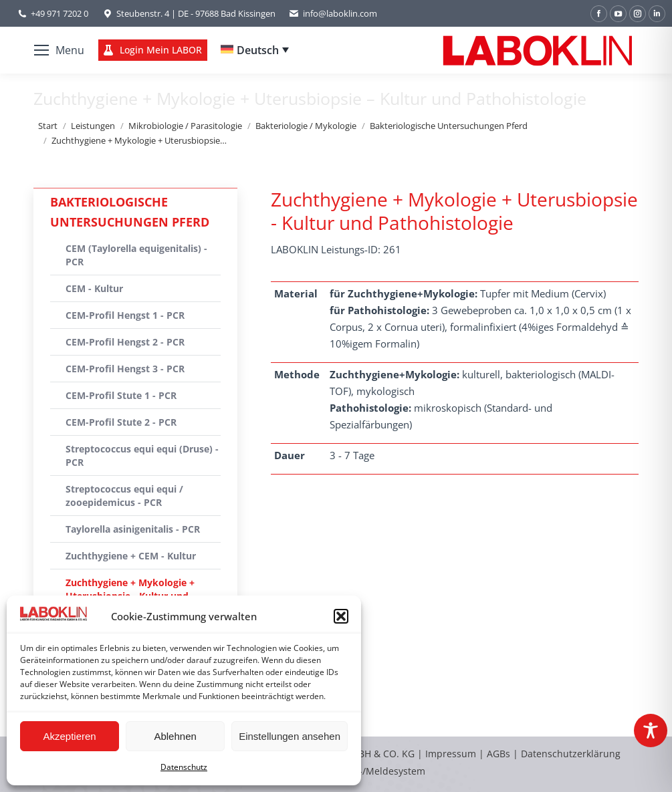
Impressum (451, 754)
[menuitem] (255, 50)
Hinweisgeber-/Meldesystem (361, 771)
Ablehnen (175, 736)
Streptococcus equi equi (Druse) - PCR (142, 455)
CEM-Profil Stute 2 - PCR (121, 422)
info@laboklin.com (333, 14)
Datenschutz (184, 767)
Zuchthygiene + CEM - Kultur (131, 556)
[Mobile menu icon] (59, 50)
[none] (255, 50)
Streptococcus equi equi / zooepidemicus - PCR (124, 496)
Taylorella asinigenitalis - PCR (133, 529)
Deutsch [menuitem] (258, 50)
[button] (341, 616)
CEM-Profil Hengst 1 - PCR (125, 315)
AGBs (500, 754)
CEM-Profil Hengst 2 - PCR (125, 342)
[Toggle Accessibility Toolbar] (651, 731)
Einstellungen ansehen (290, 736)
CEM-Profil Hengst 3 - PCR (125, 369)
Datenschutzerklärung (571, 754)
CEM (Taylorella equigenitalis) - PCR (136, 255)
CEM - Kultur (94, 288)
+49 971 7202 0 (60, 13)
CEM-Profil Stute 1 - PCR (121, 395)
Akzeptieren (69, 736)
